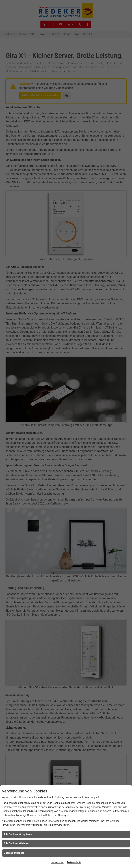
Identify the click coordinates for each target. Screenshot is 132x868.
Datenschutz (74, 862)
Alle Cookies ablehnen (16, 843)
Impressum (57, 862)
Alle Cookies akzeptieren (18, 834)
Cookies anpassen (14, 853)
